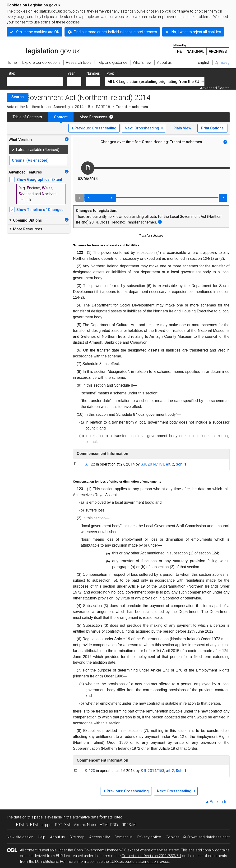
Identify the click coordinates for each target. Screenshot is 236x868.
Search (18, 97)
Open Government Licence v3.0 (100, 850)
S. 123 (90, 771)
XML (68, 825)
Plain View (182, 128)
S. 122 (90, 464)
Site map (77, 837)
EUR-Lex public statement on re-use (139, 861)
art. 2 (170, 464)
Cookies (173, 837)
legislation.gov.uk (43, 49)
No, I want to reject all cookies (196, 32)
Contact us (124, 837)
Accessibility (99, 837)
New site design (20, 837)
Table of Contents (27, 117)
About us (57, 837)
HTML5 (22, 825)
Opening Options (25, 220)
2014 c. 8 (83, 107)
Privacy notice (149, 837)
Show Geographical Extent (39, 180)
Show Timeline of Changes (40, 210)
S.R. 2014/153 (153, 464)
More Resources (93, 117)
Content (61, 117)
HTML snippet (41, 825)
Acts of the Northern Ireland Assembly (38, 107)
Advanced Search (215, 88)
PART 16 (103, 107)
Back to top (220, 802)
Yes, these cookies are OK (37, 32)
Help (42, 837)
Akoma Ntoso (86, 825)
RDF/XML (130, 825)
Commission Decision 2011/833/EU (151, 856)
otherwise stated (165, 850)
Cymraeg (222, 62)
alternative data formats (93, 817)
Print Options (212, 128)
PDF (58, 825)
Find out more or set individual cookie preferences (115, 32)
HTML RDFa (110, 825)
